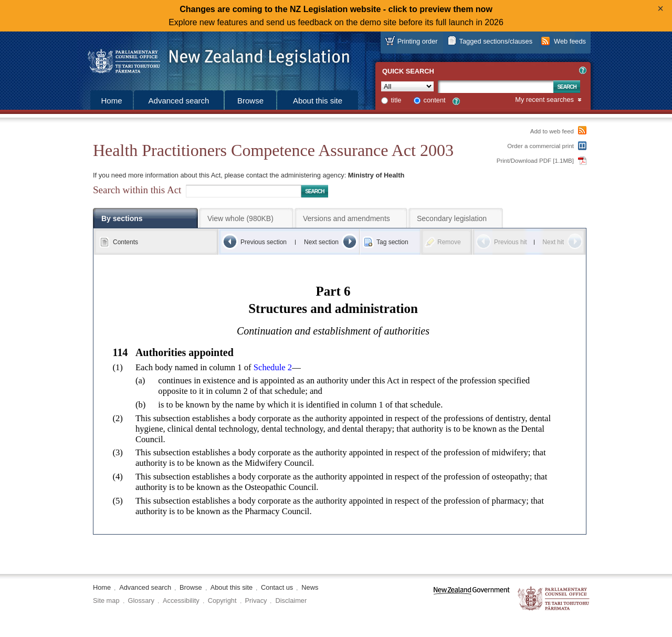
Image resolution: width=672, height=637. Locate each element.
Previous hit (511, 242)
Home (111, 101)
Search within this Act (137, 190)
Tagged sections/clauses (496, 41)
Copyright (222, 601)
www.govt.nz (472, 599)
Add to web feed (552, 131)
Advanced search (179, 101)
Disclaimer (291, 601)
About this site (318, 101)
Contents (125, 242)
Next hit (553, 242)
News (310, 587)
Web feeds (570, 41)
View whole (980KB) (240, 218)
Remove (449, 242)
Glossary (141, 601)
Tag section (392, 242)
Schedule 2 (273, 367)
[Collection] (407, 86)
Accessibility (181, 601)
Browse (250, 101)
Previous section (264, 242)
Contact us (277, 587)
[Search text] (496, 87)
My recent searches (544, 100)
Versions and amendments (346, 218)
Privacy (256, 601)
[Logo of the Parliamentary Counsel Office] (214, 58)
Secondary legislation (452, 218)
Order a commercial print (540, 146)
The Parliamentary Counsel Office (554, 599)
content (435, 100)
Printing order (418, 41)
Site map (106, 601)
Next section (321, 242)
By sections (122, 218)
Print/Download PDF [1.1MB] (535, 161)
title (396, 100)
